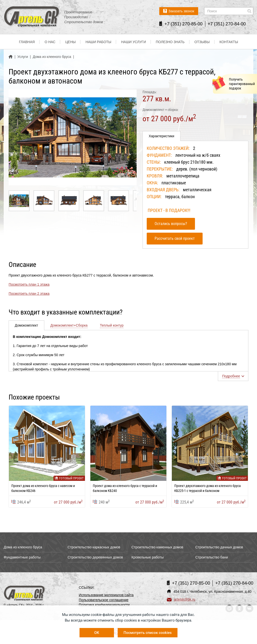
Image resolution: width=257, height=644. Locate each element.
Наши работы (98, 42)
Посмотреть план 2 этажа (29, 294)
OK (97, 633)
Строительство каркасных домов (94, 547)
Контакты (229, 42)
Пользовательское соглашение (104, 600)
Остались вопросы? (171, 224)
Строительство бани (212, 557)
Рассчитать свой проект (175, 238)
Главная (27, 42)
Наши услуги (134, 42)
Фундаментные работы (22, 557)
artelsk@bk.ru (181, 599)
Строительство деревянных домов (95, 557)
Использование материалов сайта (106, 595)
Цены (70, 42)
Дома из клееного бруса (23, 547)
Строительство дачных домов (219, 547)
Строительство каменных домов (157, 547)
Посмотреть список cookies (148, 633)
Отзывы (202, 42)
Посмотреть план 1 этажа (29, 284)
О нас (50, 42)
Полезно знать (170, 42)
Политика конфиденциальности (104, 605)
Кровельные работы (148, 557)
